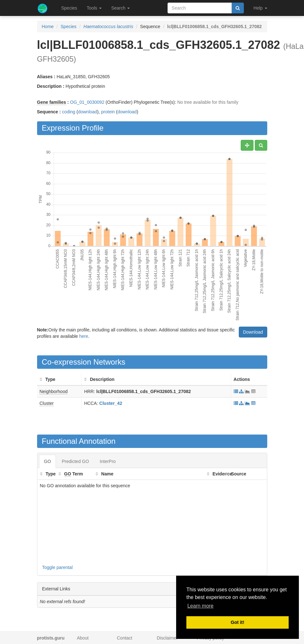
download (88, 112)
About (83, 638)
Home (48, 27)
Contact (125, 638)
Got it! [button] (238, 622)
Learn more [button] (200, 606)
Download (253, 332)
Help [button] (260, 8)
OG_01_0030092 (87, 102)
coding (69, 112)
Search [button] (121, 8)
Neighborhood (54, 391)
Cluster (47, 403)
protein (108, 112)
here (84, 336)
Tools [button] (94, 8)
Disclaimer (167, 638)
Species (69, 8)
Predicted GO (75, 461)
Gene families (52, 102)
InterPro (108, 461)
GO (48, 461)
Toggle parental (58, 567)
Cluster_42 (111, 403)
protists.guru (51, 638)
